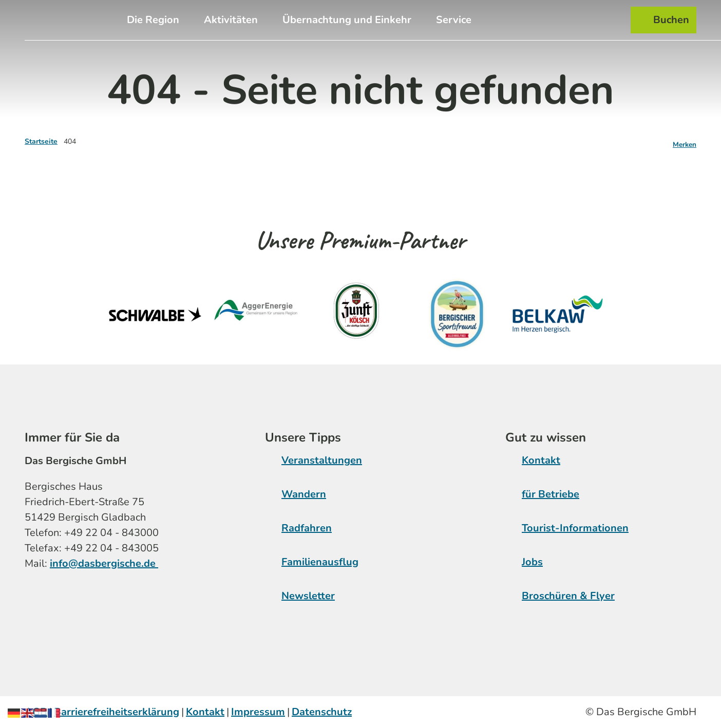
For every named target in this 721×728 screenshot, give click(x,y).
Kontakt (541, 460)
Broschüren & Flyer (568, 596)
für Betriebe (551, 494)
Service (454, 20)
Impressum (258, 712)
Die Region (153, 20)
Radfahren (307, 528)
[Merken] (685, 142)
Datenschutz (322, 712)
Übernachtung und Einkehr (347, 20)
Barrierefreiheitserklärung (117, 712)
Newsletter (308, 596)
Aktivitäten (231, 20)
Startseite (41, 141)
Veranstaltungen (322, 460)
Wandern (304, 494)
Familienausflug (320, 562)
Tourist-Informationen (575, 528)
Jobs (532, 562)
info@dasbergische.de (104, 563)
